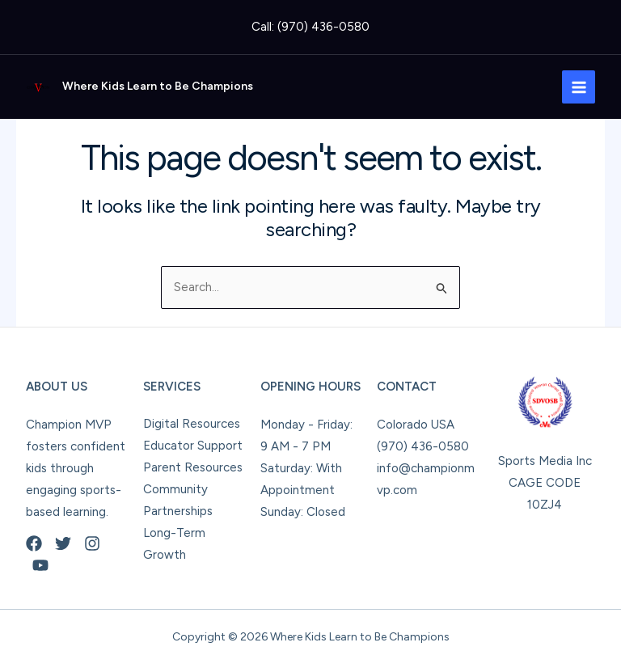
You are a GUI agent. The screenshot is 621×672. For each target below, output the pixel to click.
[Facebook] (34, 543)
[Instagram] (92, 543)
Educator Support (193, 446)
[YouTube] (40, 565)
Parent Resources (193, 467)
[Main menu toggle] (579, 87)
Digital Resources (192, 424)
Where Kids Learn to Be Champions (158, 86)
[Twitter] (63, 543)
